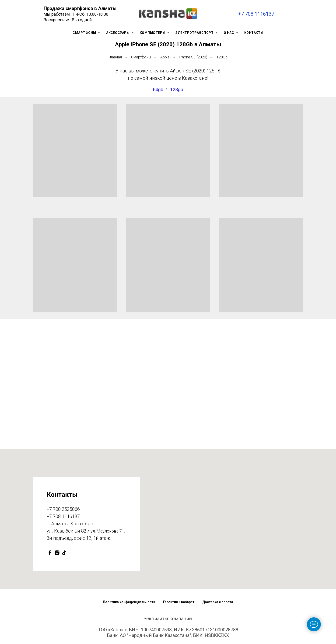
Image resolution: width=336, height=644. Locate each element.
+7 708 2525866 (63, 509)
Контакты (254, 33)
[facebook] (50, 553)
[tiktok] (64, 553)
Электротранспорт (195, 33)
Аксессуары (118, 33)
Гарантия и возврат (179, 602)
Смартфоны (85, 33)
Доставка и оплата (218, 602)
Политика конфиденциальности (129, 602)
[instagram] (57, 553)
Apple (165, 57)
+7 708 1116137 (256, 14)
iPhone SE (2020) (193, 57)
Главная (115, 57)
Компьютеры (153, 33)
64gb (158, 89)
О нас (229, 33)
